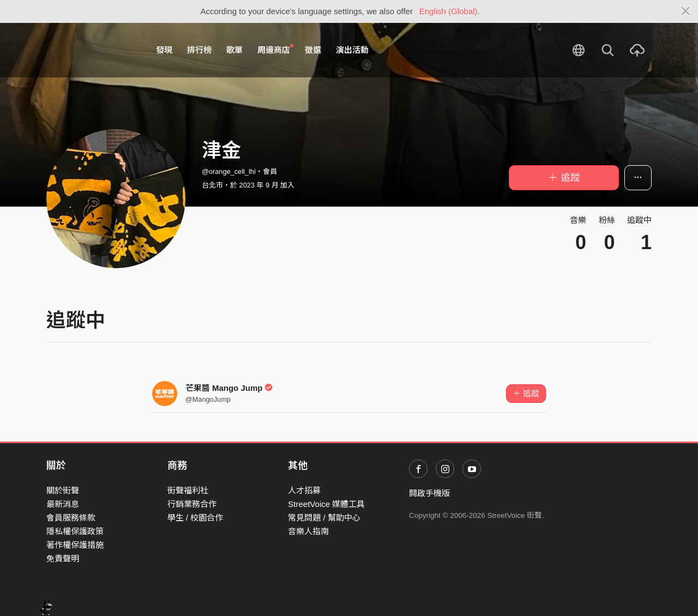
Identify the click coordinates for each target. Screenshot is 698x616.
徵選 (313, 50)
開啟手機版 (429, 493)
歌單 (234, 50)
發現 (164, 50)
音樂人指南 (308, 531)
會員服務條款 (71, 518)
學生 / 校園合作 (195, 518)
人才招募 (304, 490)
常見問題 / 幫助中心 (324, 518)
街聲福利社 (188, 490)
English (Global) (449, 11)
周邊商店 (275, 50)
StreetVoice (91, 50)
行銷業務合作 (192, 504)
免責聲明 (63, 558)
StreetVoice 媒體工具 (326, 504)
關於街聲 (63, 490)
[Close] (686, 11)
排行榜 (199, 50)
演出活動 (352, 50)
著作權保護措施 (75, 545)
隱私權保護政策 (75, 531)
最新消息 (63, 504)
